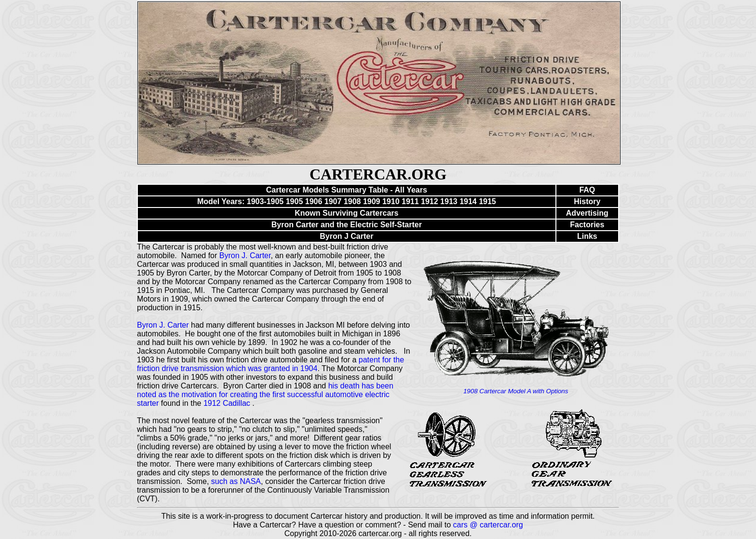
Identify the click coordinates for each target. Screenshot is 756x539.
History (587, 201)
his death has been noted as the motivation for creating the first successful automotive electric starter (265, 394)
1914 (468, 201)
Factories (587, 225)
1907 (333, 201)
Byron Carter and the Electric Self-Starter (347, 225)
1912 (430, 201)
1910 (391, 201)
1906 (314, 201)
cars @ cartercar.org (488, 525)
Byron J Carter (346, 236)
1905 (295, 201)
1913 (449, 201)
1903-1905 (265, 201)
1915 (487, 201)
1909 (372, 201)
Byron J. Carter (245, 256)
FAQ (587, 190)
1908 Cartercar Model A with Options (516, 391)
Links (587, 236)
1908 (352, 201)
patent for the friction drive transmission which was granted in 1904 (270, 364)
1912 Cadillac (228, 403)
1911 (410, 201)
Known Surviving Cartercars (346, 213)
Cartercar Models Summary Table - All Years (347, 190)
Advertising (587, 213)
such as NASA (236, 481)
